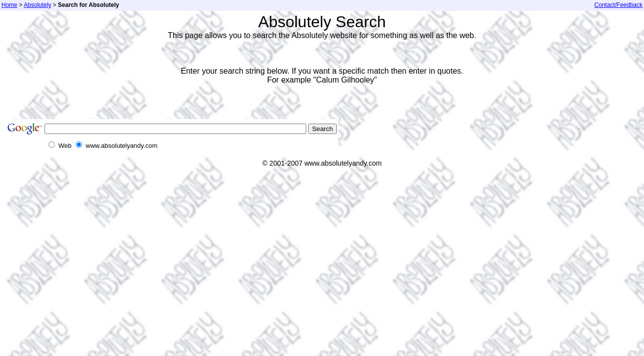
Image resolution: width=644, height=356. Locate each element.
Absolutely (37, 5)
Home (9, 5)
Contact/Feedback (619, 5)
